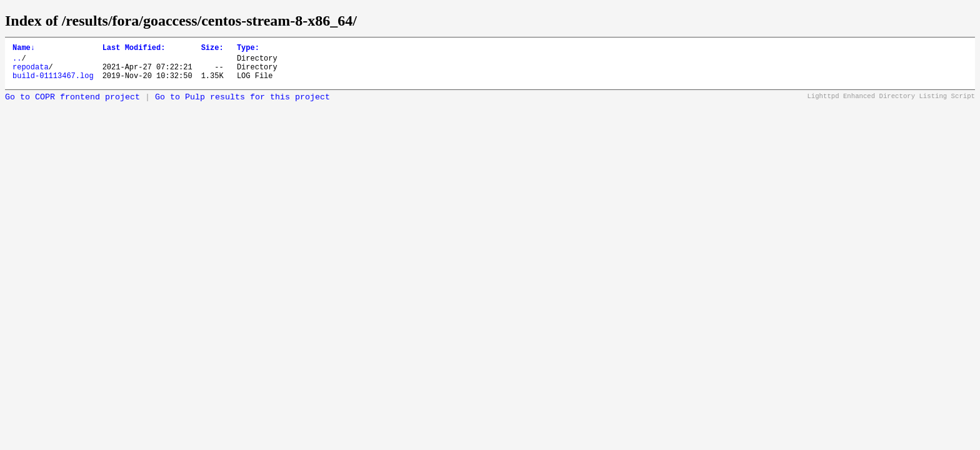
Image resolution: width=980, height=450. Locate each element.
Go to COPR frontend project (72, 105)
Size (212, 49)
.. (17, 62)
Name (24, 49)
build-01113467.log (53, 83)
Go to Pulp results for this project (242, 105)
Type (248, 49)
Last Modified (134, 49)
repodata (31, 72)
